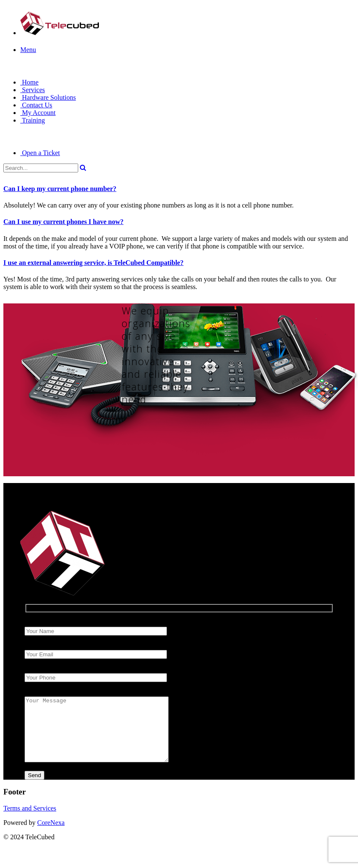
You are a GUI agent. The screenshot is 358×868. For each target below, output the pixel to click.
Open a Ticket (40, 153)
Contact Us (36, 105)
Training (33, 120)
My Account (38, 113)
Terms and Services (30, 821)
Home (29, 82)
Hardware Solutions (48, 97)
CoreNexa (51, 835)
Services (33, 90)
